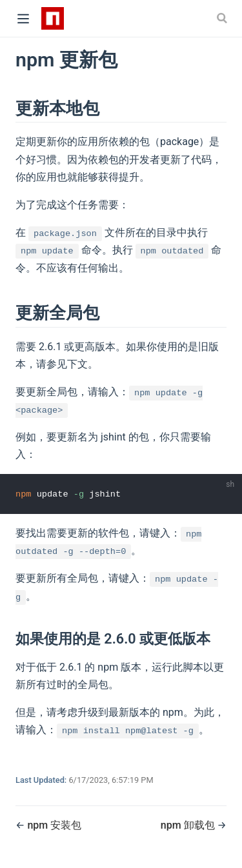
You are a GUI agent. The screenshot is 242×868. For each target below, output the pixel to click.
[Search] (223, 18)
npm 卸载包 (189, 825)
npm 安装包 (54, 825)
